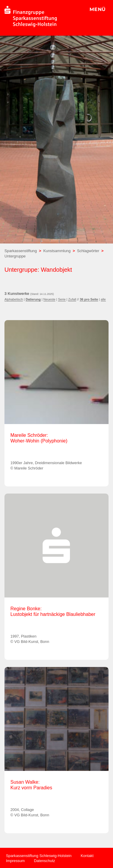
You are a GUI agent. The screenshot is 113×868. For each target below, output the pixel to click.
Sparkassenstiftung (21, 251)
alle (103, 299)
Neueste (50, 299)
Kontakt (87, 856)
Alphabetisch (14, 299)
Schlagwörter (88, 251)
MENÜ (98, 9)
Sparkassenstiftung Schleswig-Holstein (39, 856)
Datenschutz (44, 861)
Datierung (33, 299)
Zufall (72, 299)
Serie (62, 299)
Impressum (15, 861)
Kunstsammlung (57, 251)
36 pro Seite (89, 299)
